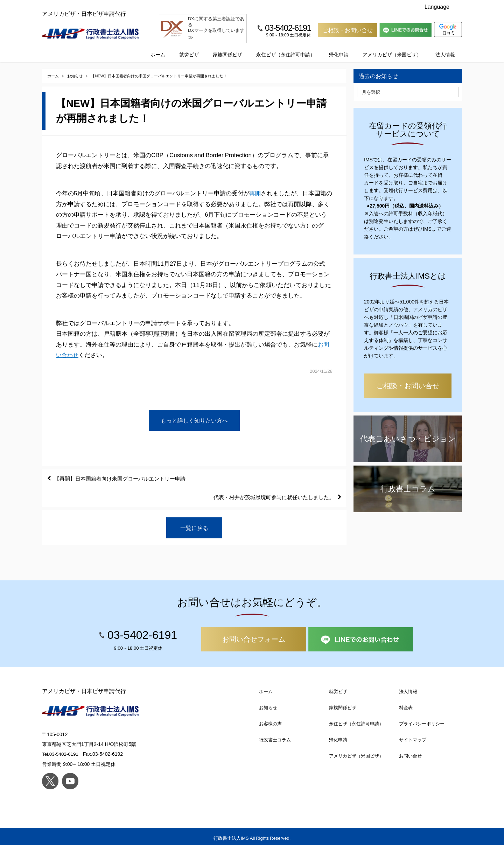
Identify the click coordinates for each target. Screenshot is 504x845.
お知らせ (268, 704)
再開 (255, 187)
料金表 (406, 704)
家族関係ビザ (227, 48)
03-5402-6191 (288, 28)
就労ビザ (189, 48)
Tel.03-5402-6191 (61, 750)
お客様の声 (270, 720)
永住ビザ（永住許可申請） (286, 48)
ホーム (158, 48)
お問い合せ (410, 752)
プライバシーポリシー (422, 720)
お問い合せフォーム (254, 636)
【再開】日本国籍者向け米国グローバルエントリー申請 (125, 473)
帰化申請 (339, 48)
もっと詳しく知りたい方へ (194, 414)
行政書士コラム (275, 736)
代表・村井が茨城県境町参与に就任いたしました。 (269, 493)
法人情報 (445, 48)
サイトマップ (413, 736)
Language (442, 7)
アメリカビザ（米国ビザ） (392, 48)
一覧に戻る (194, 524)
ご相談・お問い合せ (348, 30)
